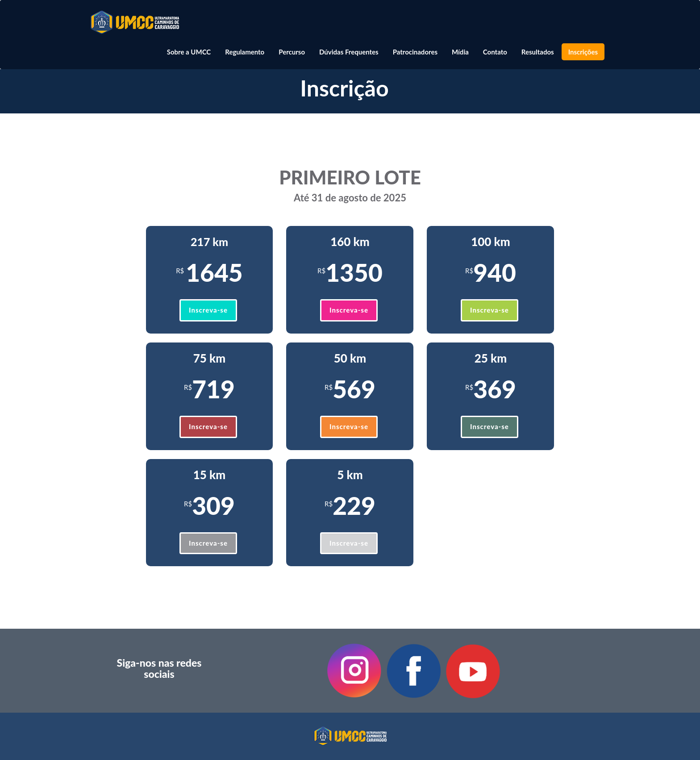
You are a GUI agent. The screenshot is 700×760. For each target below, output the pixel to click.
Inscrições (583, 52)
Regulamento (245, 52)
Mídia (460, 52)
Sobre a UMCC (189, 52)
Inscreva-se (208, 310)
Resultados (538, 52)
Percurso (292, 52)
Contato (495, 52)
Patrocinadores (415, 52)
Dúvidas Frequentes (349, 52)
